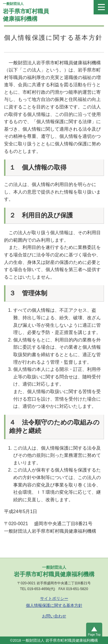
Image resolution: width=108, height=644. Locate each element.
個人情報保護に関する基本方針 (54, 605)
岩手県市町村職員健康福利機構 (49, 11)
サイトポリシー (54, 598)
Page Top (94, 635)
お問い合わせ (54, 616)
